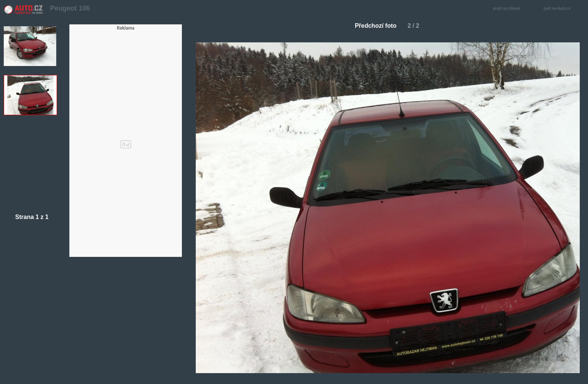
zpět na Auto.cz (561, 9)
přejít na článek (508, 9)
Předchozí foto (373, 26)
